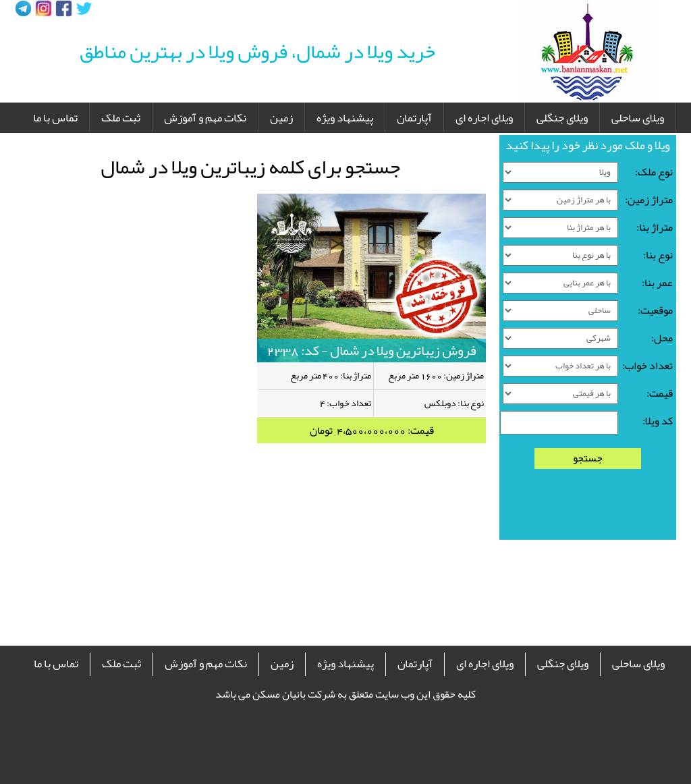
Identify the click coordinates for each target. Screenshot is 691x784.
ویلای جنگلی (562, 117)
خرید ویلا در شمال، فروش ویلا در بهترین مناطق (257, 51)
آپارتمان (414, 117)
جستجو (588, 458)
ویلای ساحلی (638, 117)
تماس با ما (55, 117)
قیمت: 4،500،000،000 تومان (372, 430)
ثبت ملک (121, 117)
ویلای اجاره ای (484, 117)
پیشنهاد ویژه (345, 117)
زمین (281, 117)
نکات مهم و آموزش (205, 117)
